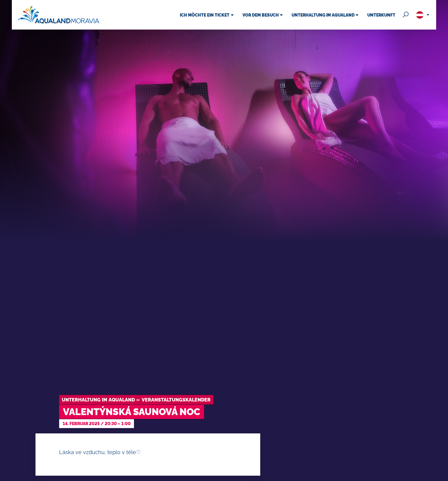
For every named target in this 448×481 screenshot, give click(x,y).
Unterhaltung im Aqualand (98, 400)
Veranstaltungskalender (176, 400)
